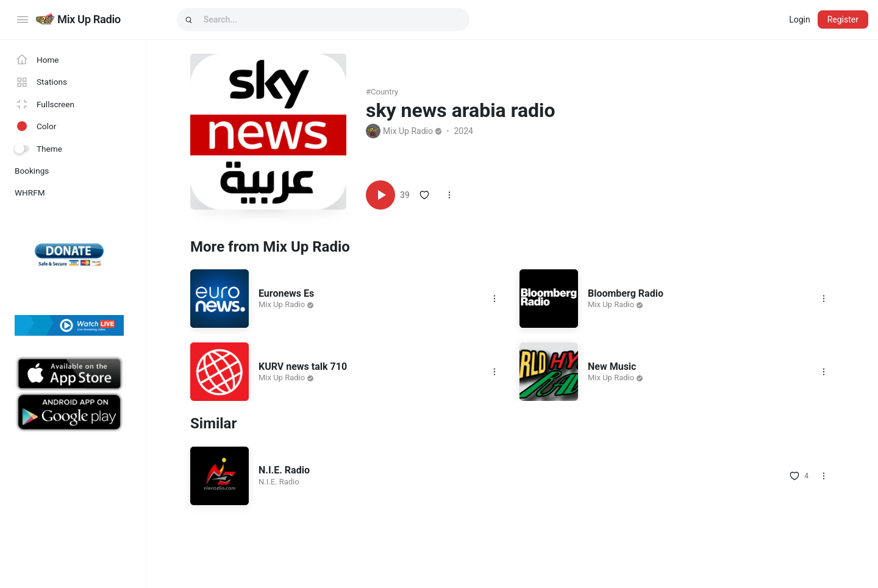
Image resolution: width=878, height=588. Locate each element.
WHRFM (30, 193)
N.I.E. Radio (284, 470)
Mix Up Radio (89, 19)
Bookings (32, 171)
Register (843, 19)
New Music (612, 367)
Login (800, 19)
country (384, 92)
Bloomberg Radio (626, 293)
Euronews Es (286, 293)
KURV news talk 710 (303, 367)
